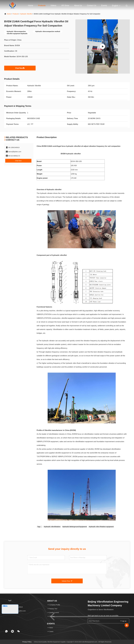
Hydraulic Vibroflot (26, 14)
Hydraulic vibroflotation (52, 527)
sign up (123, 621)
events (104, 6)
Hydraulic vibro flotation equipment (101, 527)
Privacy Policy (27, 642)
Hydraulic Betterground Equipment (75, 527)
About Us (78, 6)
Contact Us (92, 6)
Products (42, 6)
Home (31, 6)
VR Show (65, 6)
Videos (53, 6)
